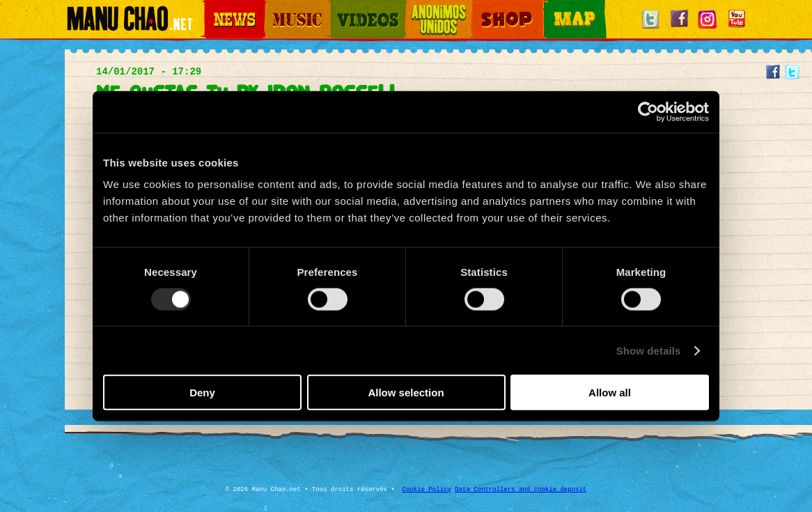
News (214, 7)
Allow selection (406, 393)
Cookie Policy (427, 490)
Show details (649, 350)
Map (552, 7)
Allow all (610, 393)
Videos (343, 7)
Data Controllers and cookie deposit (521, 490)
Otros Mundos (430, 7)
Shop (481, 7)
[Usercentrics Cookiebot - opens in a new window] (648, 111)
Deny (202, 393)
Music (275, 7)
